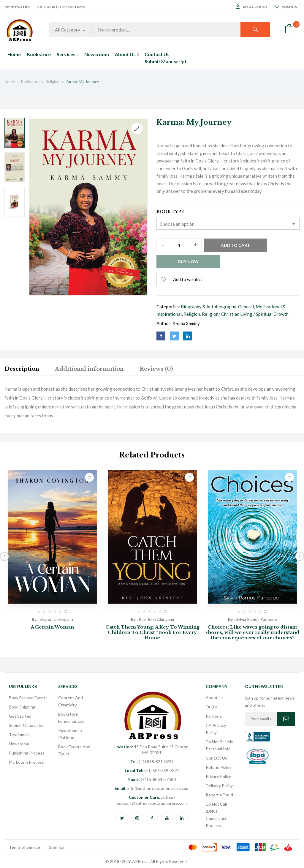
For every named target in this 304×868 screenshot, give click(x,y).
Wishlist (287, 7)
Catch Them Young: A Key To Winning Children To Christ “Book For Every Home (152, 632)
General (246, 307)
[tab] (22, 370)
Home (10, 82)
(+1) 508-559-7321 (152, 770)
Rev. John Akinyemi (156, 619)
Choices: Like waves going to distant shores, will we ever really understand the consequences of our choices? (252, 632)
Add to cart (235, 245)
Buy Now (188, 262)
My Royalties (17, 7)
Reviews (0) (156, 369)
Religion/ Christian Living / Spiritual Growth (245, 314)
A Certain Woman (52, 627)
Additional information (89, 369)
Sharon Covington (56, 619)
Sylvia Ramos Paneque (256, 619)
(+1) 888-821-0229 (152, 762)
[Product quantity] (179, 246)
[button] (289, 30)
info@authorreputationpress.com (152, 788)
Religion (53, 82)
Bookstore (30, 82)
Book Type (170, 212)
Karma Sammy (186, 323)
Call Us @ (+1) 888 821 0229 (61, 7)
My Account (252, 7)
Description (22, 369)
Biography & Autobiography (209, 307)
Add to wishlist (188, 279)
